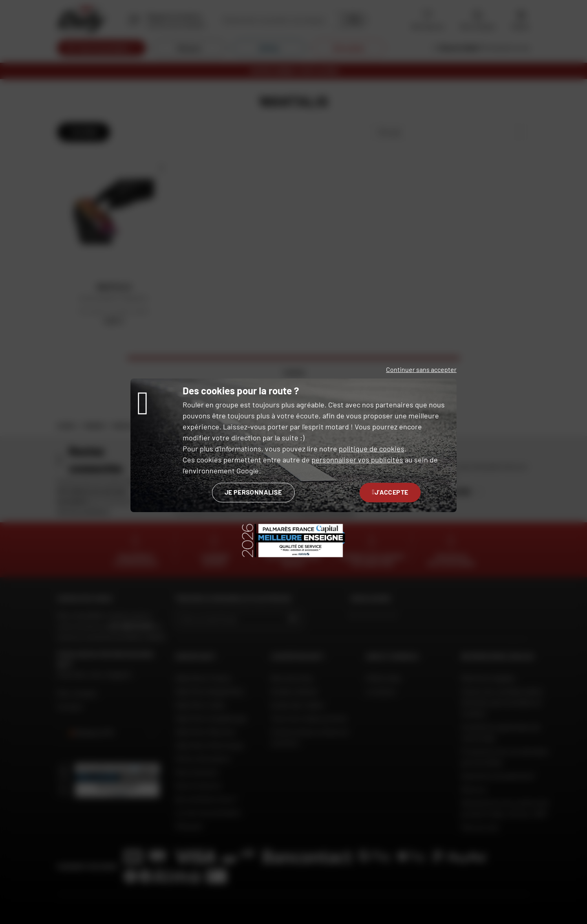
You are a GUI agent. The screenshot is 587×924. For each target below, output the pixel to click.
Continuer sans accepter (421, 369)
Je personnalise (253, 492)
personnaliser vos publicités (357, 460)
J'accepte (390, 492)
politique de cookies (372, 449)
